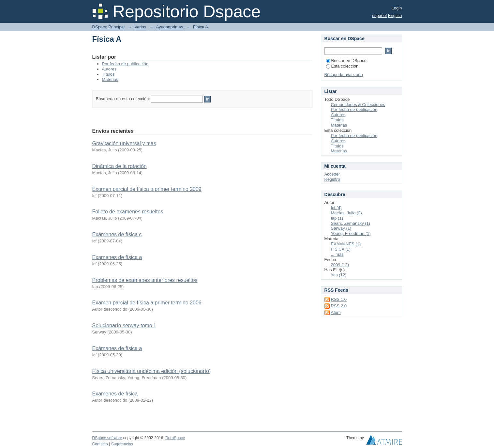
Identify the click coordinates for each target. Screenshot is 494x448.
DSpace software (107, 438)
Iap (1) (337, 218)
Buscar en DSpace (346, 61)
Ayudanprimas (170, 27)
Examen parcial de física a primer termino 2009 (147, 189)
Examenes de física (115, 394)
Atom (336, 312)
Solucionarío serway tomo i (124, 325)
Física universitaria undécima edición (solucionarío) (152, 371)
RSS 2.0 (339, 306)
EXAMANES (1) (346, 244)
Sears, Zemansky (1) (351, 223)
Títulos (108, 74)
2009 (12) (340, 265)
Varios (140, 27)
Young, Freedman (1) (351, 233)
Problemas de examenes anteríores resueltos (145, 280)
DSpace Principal (109, 27)
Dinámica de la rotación (120, 166)
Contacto (100, 444)
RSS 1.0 (339, 299)
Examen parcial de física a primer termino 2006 (147, 303)
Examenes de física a (117, 257)
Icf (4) (336, 208)
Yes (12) (339, 275)
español (380, 15)
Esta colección (342, 66)
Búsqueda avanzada (344, 75)
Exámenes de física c (117, 234)
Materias (110, 79)
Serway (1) (341, 228)
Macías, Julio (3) (346, 213)
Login (397, 8)
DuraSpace (175, 438)
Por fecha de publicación (125, 64)
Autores (109, 69)
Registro (332, 179)
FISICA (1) (341, 249)
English (395, 15)
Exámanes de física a (117, 348)
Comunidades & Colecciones (358, 105)
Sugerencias (122, 444)
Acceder (332, 174)
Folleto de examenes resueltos (128, 212)
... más (337, 254)
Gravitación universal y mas (124, 143)
